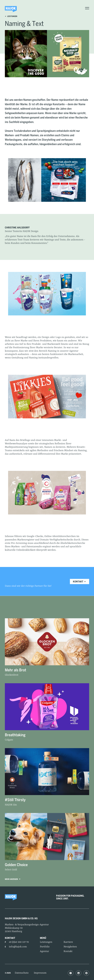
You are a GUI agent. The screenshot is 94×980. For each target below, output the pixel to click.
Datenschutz (22, 973)
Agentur (44, 951)
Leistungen (11, 16)
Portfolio (45, 947)
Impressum (40, 973)
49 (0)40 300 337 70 (19, 942)
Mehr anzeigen (13, 880)
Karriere (68, 942)
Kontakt (80, 582)
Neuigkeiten (70, 947)
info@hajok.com (18, 947)
